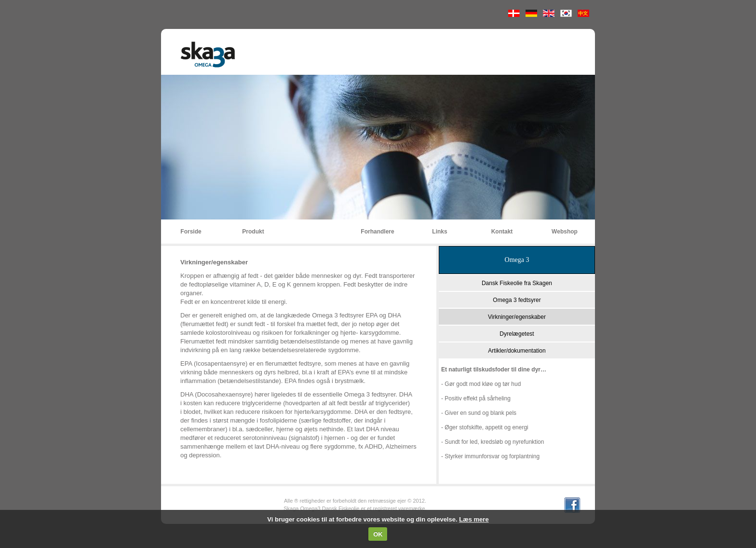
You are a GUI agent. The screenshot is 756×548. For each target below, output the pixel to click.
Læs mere (474, 519)
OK (378, 534)
